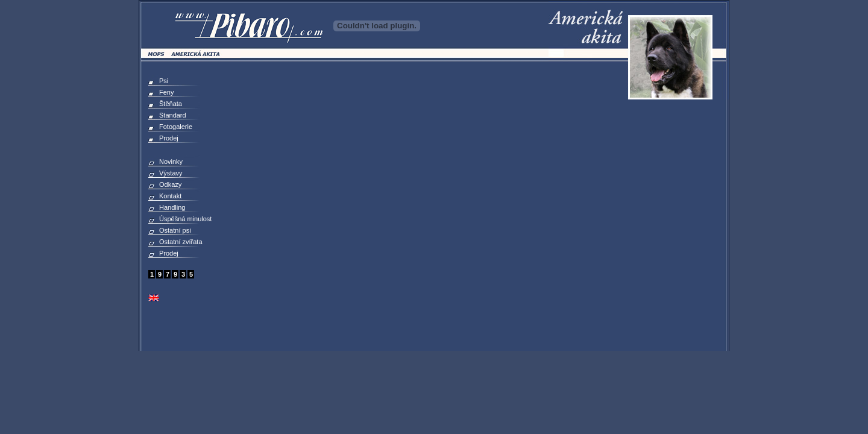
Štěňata (171, 104)
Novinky (171, 162)
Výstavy (171, 173)
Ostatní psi (175, 230)
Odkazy (170, 184)
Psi (164, 81)
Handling (172, 207)
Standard (173, 115)
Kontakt (170, 196)
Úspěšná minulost (185, 219)
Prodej (169, 138)
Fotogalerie (176, 127)
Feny (166, 92)
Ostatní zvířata (181, 242)
